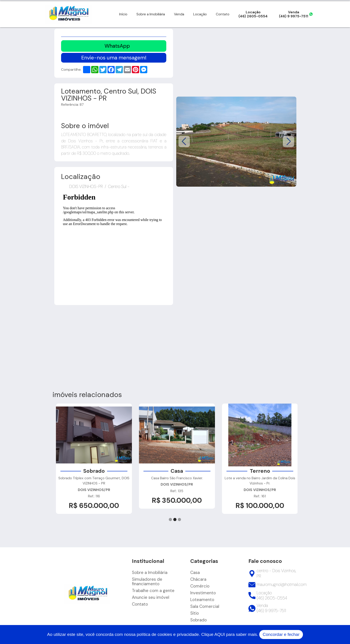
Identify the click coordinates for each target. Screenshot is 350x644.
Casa (195, 573)
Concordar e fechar (281, 634)
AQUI (220, 634)
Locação (200, 14)
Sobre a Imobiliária (151, 14)
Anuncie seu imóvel (151, 597)
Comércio (200, 586)
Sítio (195, 613)
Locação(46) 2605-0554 (253, 14)
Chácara (198, 579)
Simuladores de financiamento (147, 582)
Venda (179, 14)
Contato (223, 14)
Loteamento (202, 600)
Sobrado (199, 620)
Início (123, 14)
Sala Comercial (205, 606)
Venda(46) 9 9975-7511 (294, 14)
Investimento (203, 593)
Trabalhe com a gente (153, 591)
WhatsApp (117, 46)
